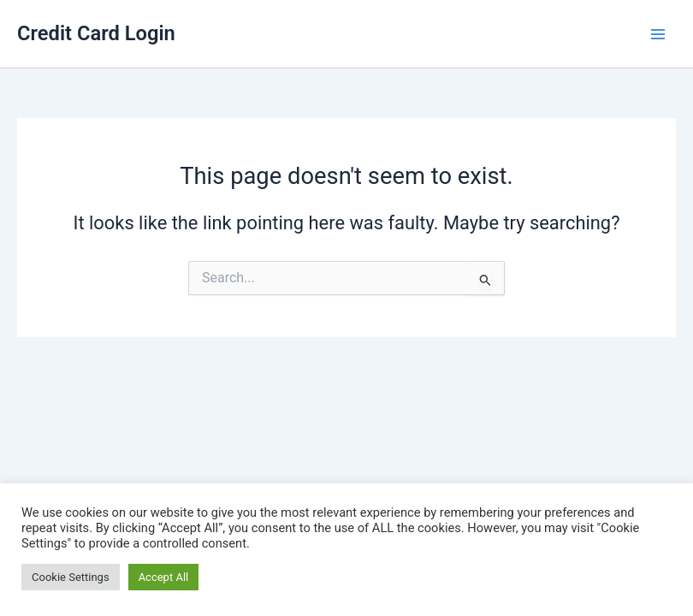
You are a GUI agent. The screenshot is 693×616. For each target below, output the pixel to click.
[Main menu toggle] (658, 34)
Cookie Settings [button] (71, 577)
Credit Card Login (96, 33)
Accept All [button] (164, 577)
